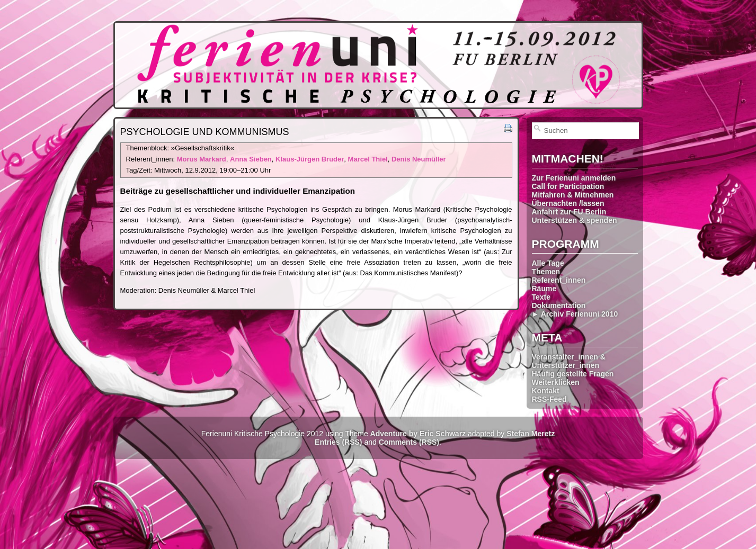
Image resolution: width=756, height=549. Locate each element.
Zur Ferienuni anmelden (574, 178)
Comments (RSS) (409, 442)
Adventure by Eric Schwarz (418, 434)
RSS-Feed (549, 399)
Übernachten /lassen (568, 203)
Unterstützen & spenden (575, 220)
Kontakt (546, 391)
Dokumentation (559, 305)
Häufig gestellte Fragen (573, 374)
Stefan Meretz (531, 434)
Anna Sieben (251, 159)
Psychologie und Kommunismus (205, 132)
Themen (546, 272)
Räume (544, 289)
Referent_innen (559, 280)
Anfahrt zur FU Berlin (569, 212)
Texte (541, 297)
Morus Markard (202, 159)
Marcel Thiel (368, 159)
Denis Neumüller (419, 159)
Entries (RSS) (338, 442)
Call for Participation (568, 186)
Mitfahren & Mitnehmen (573, 195)
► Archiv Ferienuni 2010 (575, 314)
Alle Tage (548, 263)
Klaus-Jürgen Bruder (310, 159)
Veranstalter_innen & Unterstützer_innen (569, 361)
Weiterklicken (556, 382)
